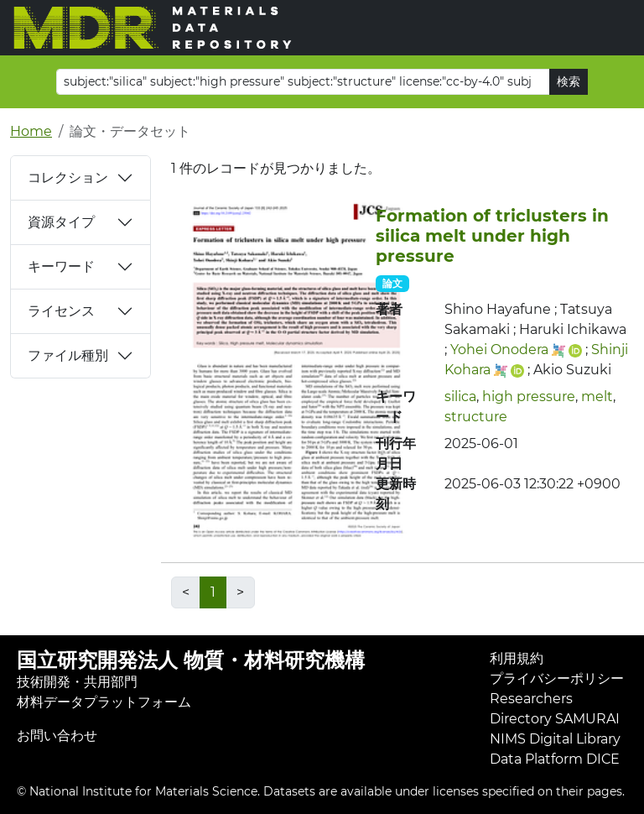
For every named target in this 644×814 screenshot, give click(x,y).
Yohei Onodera (499, 350)
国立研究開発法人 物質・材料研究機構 (191, 660)
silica (460, 397)
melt (597, 397)
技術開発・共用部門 (77, 682)
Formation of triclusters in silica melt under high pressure (492, 236)
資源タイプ (61, 222)
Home (31, 131)
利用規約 (517, 658)
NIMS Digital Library (555, 739)
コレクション (68, 177)
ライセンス (61, 311)
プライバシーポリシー (557, 678)
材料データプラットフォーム (104, 702)
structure (476, 417)
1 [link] (213, 592)
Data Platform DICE (555, 759)
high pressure (529, 397)
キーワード (61, 266)
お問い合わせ (57, 736)
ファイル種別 (68, 355)
